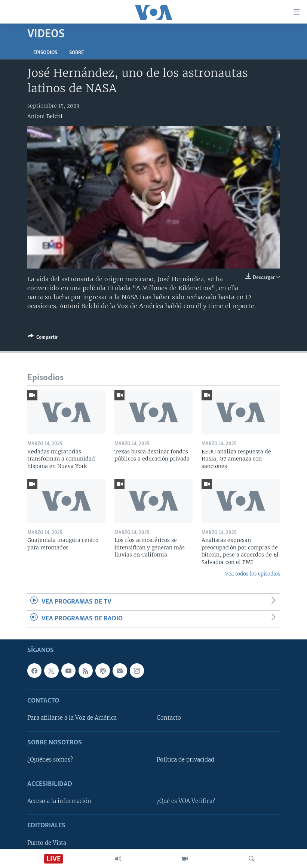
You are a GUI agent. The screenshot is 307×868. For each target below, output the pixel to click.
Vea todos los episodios (253, 574)
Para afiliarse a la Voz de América (72, 718)
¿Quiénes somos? (50, 760)
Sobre (76, 53)
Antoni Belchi (45, 116)
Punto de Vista (47, 843)
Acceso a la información (59, 801)
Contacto (169, 718)
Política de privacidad (185, 760)
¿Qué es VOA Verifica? (186, 801)
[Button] (43, 338)
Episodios (45, 53)
